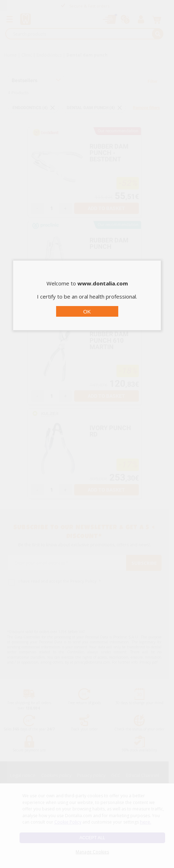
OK (87, 312)
